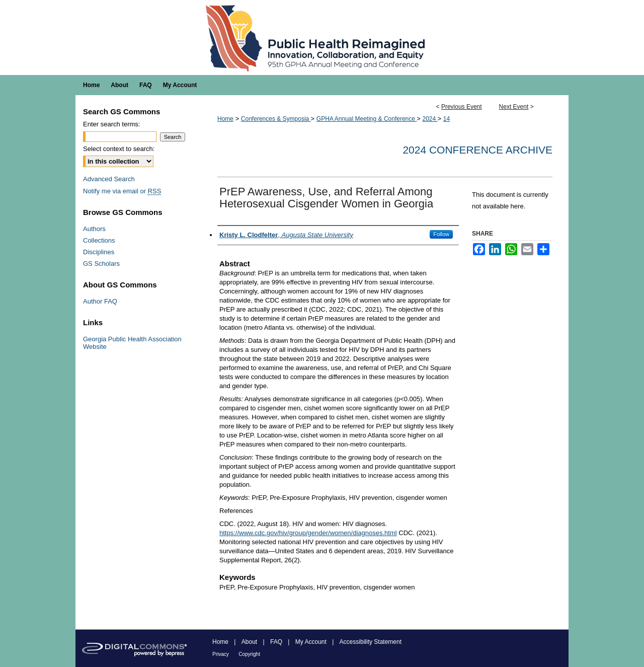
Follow (441, 234)
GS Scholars (101, 264)
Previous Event (462, 107)
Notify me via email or (122, 191)
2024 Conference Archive (477, 150)
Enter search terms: (111, 124)
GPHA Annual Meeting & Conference (367, 119)
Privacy (221, 654)
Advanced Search (109, 179)
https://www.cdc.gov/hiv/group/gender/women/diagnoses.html (308, 533)
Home (225, 119)
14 (447, 119)
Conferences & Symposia (276, 119)
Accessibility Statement (371, 642)
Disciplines (99, 252)
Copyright (249, 654)
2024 (430, 119)
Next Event (514, 107)
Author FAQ (100, 301)
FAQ (276, 642)
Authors (94, 229)
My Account (311, 642)
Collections (99, 240)
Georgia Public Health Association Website (132, 343)
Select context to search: (119, 149)
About (249, 642)
